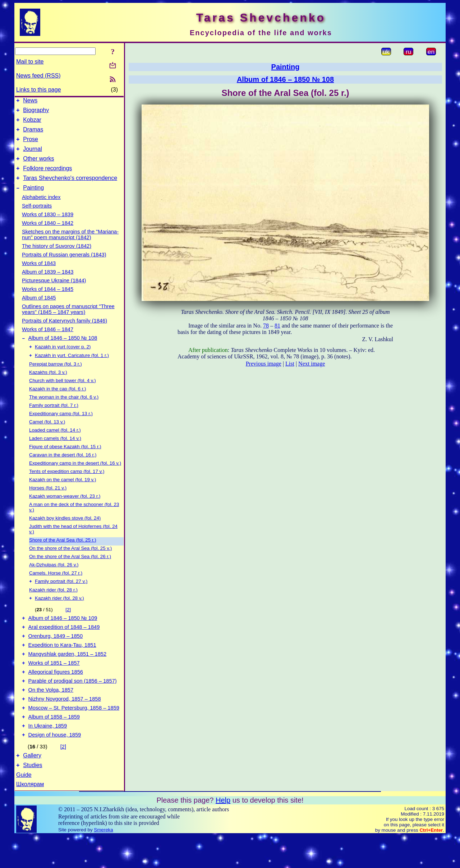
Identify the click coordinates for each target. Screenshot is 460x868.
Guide (24, 807)
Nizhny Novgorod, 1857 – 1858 (65, 724)
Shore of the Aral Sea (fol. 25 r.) (63, 553)
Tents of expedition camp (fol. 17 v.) (67, 485)
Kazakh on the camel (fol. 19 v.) (63, 493)
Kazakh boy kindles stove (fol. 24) (65, 531)
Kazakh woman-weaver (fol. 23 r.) (65, 509)
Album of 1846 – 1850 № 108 (63, 350)
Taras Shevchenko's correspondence (70, 188)
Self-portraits (37, 217)
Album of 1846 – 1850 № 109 (63, 634)
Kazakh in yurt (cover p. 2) (63, 359)
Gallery (32, 786)
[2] (68, 624)
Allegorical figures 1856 (56, 694)
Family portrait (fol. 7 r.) (54, 419)
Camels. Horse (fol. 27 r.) (56, 586)
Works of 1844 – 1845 (48, 300)
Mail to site (30, 62)
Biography (36, 112)
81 (277, 326)
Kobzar (32, 123)
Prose (31, 145)
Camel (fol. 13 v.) (47, 435)
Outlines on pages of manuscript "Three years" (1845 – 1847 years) (68, 320)
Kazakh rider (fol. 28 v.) (59, 613)
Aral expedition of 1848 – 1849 (64, 644)
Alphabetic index (41, 208)
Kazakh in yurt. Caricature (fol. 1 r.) (72, 369)
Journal (32, 155)
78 (266, 326)
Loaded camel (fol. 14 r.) (55, 443)
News (30, 101)
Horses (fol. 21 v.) (48, 501)
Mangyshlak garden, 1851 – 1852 (68, 674)
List (290, 364)
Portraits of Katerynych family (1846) (65, 331)
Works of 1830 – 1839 (48, 225)
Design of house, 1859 (55, 765)
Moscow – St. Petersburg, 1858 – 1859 (74, 734)
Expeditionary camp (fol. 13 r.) (61, 427)
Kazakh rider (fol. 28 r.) (53, 604)
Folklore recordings (47, 177)
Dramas (33, 134)
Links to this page (39, 90)
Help (223, 832)
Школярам (30, 816)
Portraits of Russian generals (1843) (64, 265)
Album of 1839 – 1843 (48, 283)
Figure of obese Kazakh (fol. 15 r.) (65, 460)
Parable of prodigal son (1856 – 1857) (73, 704)
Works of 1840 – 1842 (48, 234)
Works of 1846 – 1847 (48, 340)
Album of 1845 (39, 308)
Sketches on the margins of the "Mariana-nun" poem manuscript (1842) (70, 245)
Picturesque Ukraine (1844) (54, 291)
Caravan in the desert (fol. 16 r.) (63, 468)
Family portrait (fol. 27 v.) (61, 595)
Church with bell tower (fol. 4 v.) (63, 394)
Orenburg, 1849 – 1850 (56, 654)
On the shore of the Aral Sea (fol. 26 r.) (70, 570)
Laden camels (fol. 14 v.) (55, 452)
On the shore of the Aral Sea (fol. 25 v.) (70, 561)
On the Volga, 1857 (51, 714)
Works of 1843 (39, 274)
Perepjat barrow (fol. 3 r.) (56, 377)
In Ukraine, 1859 (48, 755)
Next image (312, 364)
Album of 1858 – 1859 (54, 744)
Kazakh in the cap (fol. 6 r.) (58, 402)
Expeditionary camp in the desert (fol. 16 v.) (75, 476)
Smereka (103, 862)
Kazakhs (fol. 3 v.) (48, 386)
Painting (33, 198)
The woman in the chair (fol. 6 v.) (64, 410)
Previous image (264, 364)
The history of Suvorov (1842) (57, 257)
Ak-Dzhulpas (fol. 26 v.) (54, 578)
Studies (33, 797)
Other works (38, 166)
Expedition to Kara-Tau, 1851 (62, 664)
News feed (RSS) (38, 76)
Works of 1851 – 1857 (54, 684)
